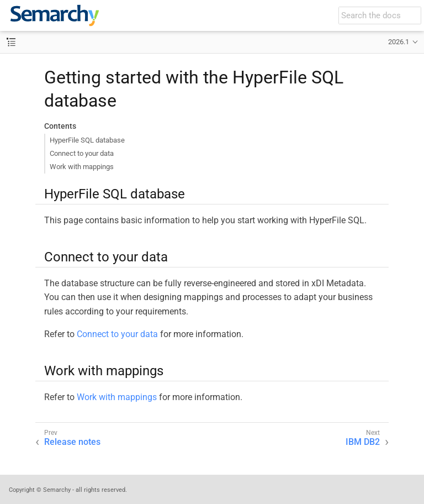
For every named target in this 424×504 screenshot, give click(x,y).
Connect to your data (82, 153)
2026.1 (399, 42)
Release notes (72, 442)
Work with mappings (82, 167)
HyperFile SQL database (87, 140)
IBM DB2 (363, 442)
